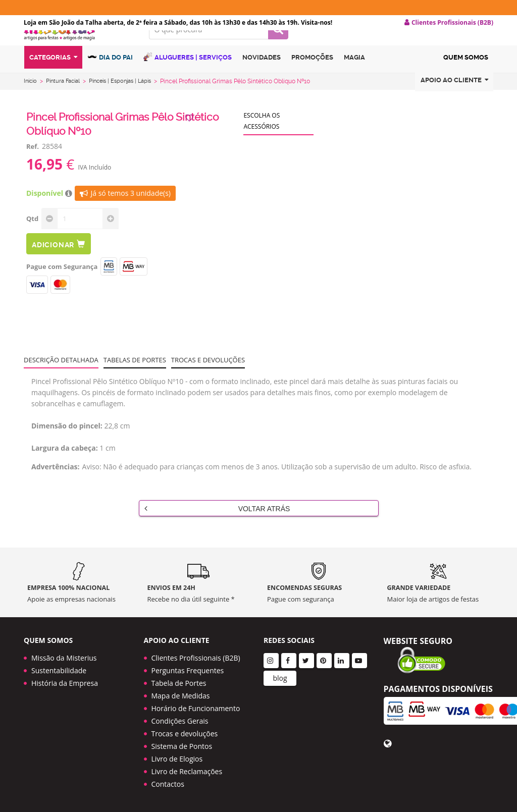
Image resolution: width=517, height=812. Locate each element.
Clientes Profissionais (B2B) (196, 658)
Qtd (32, 235)
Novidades (262, 77)
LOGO (79, 48)
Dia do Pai (110, 77)
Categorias (53, 77)
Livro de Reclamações (187, 771)
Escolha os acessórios (262, 137)
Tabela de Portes (179, 683)
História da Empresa (65, 683)
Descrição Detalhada (61, 376)
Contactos (168, 784)
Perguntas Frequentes (188, 670)
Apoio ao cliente (454, 100)
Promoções (312, 77)
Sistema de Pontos (182, 746)
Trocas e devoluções (208, 376)
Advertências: (56, 483)
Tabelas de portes (135, 376)
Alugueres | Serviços (188, 77)
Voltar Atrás (217, 524)
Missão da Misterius (64, 658)
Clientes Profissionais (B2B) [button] (449, 23)
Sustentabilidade (59, 670)
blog (280, 678)
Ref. (33, 163)
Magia (354, 77)
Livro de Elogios (177, 759)
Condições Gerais (180, 721)
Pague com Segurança (62, 283)
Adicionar (59, 260)
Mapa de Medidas (181, 696)
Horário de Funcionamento (196, 708)
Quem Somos (466, 77)
